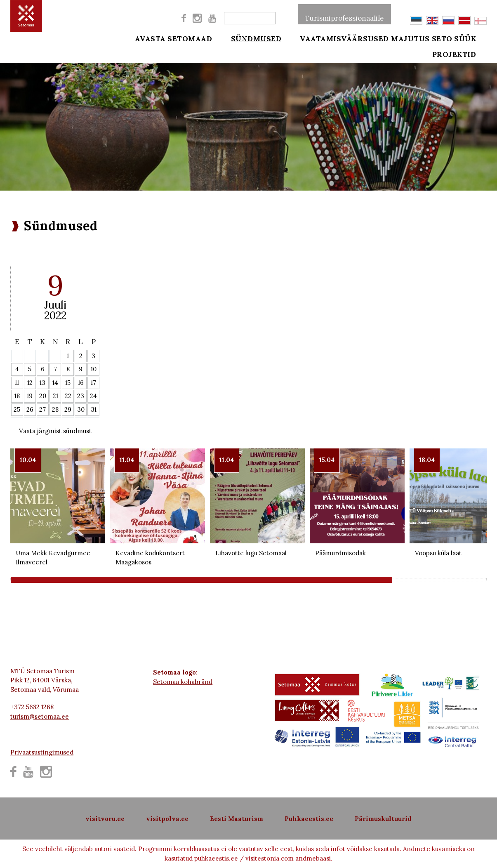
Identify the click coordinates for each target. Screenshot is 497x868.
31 (94, 409)
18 (17, 396)
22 (68, 396)
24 (93, 396)
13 (42, 383)
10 (94, 369)
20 (43, 396)
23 (81, 396)
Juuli (55, 305)
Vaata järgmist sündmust (55, 431)
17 (93, 383)
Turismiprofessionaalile (344, 14)
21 (55, 396)
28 (55, 409)
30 (81, 409)
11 (17, 383)
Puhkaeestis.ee (309, 819)
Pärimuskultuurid (383, 819)
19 (30, 396)
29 (68, 409)
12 (30, 383)
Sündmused (251, 38)
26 (30, 409)
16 (81, 383)
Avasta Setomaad (174, 38)
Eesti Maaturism (237, 819)
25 (17, 409)
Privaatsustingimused (42, 752)
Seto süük (465, 38)
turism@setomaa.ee (40, 716)
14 (55, 383)
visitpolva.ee (167, 819)
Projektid (465, 59)
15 (68, 383)
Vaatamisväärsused (334, 38)
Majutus (410, 38)
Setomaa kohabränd (183, 682)
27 (42, 409)
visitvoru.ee (105, 819)
